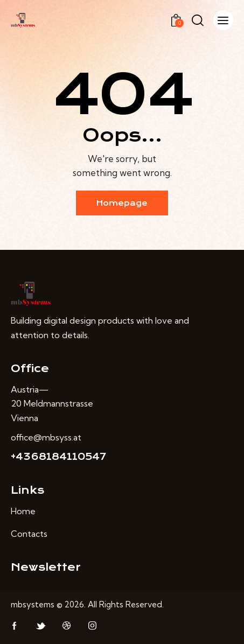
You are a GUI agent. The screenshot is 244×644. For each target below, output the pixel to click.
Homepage (122, 203)
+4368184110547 (58, 457)
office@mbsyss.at (46, 437)
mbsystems (33, 604)
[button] (223, 20)
